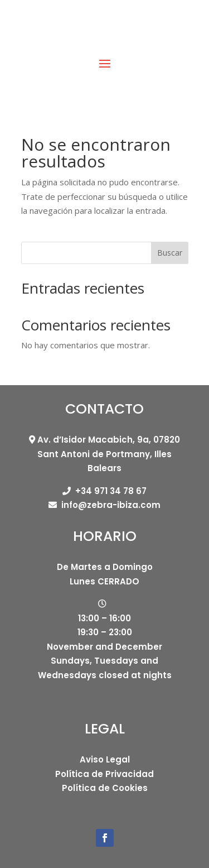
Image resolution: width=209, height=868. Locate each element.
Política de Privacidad (104, 774)
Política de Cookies (105, 788)
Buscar (170, 253)
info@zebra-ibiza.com (111, 505)
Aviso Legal (105, 759)
